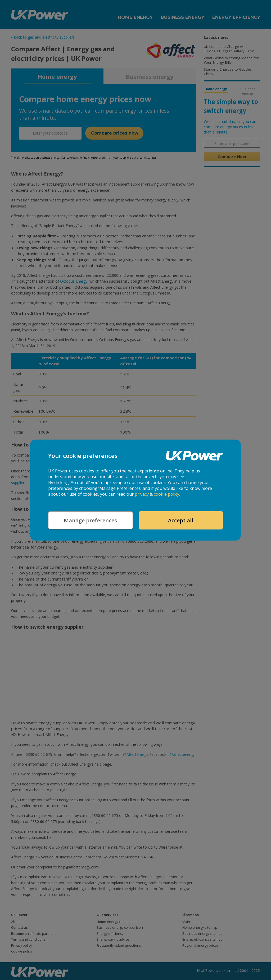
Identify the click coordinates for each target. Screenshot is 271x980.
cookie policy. (167, 494)
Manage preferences (90, 520)
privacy (142, 494)
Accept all (181, 520)
